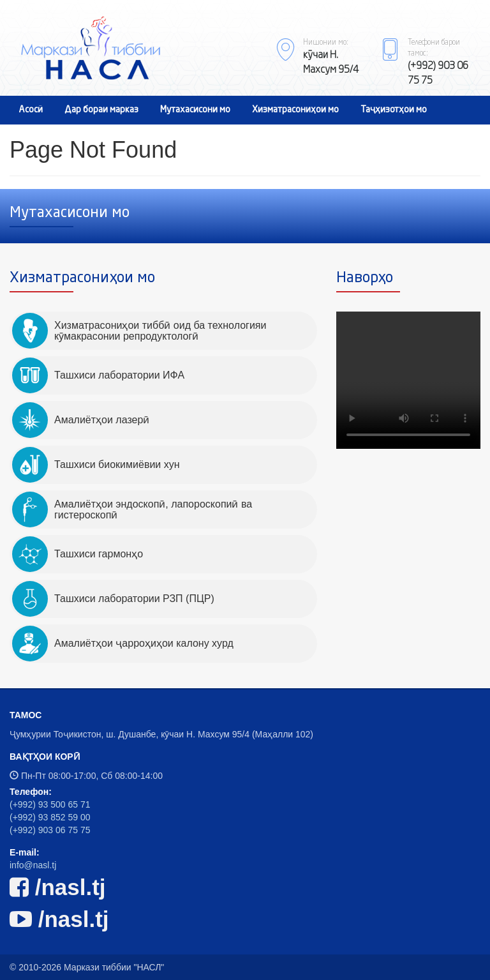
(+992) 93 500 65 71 (50, 804)
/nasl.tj (58, 887)
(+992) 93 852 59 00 (50, 817)
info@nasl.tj (33, 865)
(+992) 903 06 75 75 (50, 830)
